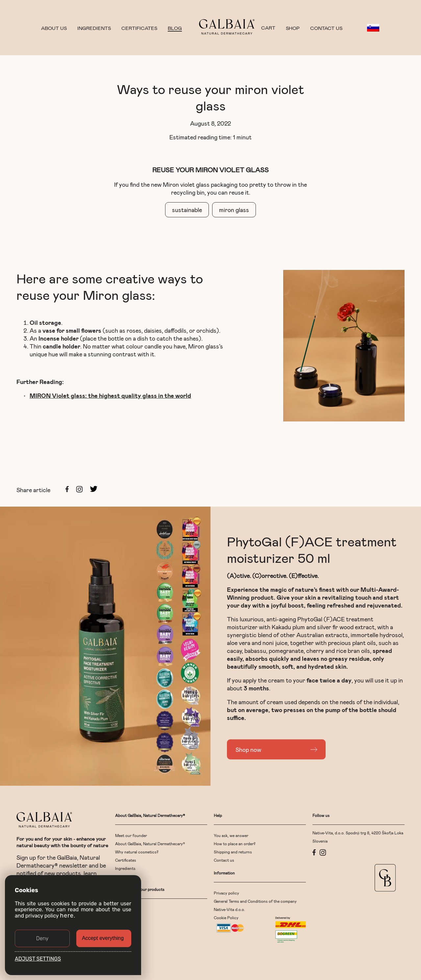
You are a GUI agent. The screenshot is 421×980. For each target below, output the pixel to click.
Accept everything (103, 938)
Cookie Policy (226, 918)
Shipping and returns (233, 852)
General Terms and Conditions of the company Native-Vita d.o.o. (255, 905)
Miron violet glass (186, 184)
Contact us (326, 28)
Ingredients (94, 28)
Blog (175, 28)
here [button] (67, 916)
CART (268, 28)
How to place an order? (235, 844)
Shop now (248, 750)
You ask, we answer (231, 835)
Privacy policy (226, 893)
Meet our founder (131, 835)
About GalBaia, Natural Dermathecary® (150, 844)
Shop (293, 28)
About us (54, 28)
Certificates (139, 28)
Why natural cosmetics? (137, 852)
